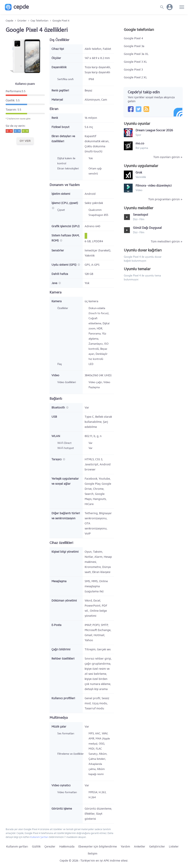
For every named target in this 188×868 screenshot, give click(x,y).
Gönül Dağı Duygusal (147, 228)
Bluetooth (59, 408)
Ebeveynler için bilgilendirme (98, 847)
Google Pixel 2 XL (135, 77)
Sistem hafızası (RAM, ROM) (65, 238)
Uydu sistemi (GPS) (64, 265)
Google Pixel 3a (134, 46)
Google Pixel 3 (133, 70)
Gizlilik (36, 847)
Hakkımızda (67, 847)
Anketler (140, 847)
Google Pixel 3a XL (136, 54)
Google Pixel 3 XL (135, 62)
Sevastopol (141, 215)
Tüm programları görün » (165, 199)
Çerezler (50, 847)
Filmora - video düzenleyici (154, 185)
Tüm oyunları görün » (168, 157)
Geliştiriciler (157, 847)
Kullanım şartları (17, 847)
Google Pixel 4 (133, 38)
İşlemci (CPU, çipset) (65, 203)
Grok (139, 172)
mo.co (140, 143)
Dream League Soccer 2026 (154, 130)
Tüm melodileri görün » (167, 241)
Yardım (125, 847)
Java (55, 283)
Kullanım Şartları (39, 837)
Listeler (174, 847)
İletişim (93, 854)
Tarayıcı (57, 459)
